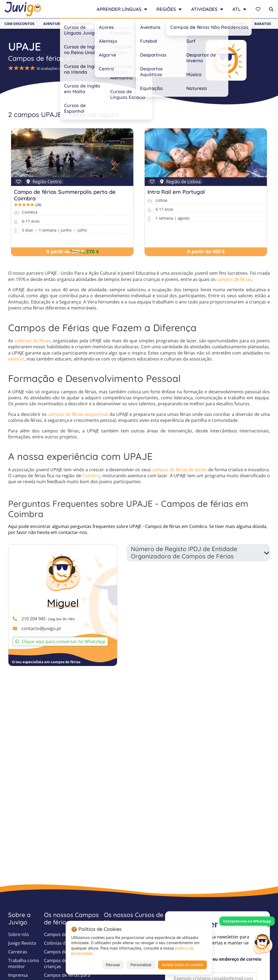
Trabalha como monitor (24, 963)
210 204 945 (48, 619)
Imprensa (18, 975)
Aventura (53, 24)
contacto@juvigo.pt (41, 628)
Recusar (113, 965)
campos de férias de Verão (179, 470)
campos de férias (234, 279)
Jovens (239, 24)
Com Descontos (19, 24)
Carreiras (18, 952)
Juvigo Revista (22, 943)
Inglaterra (111, 24)
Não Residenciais (147, 24)
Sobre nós (19, 934)
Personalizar (141, 965)
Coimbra (91, 476)
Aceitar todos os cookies (182, 965)
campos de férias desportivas (78, 414)
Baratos (263, 24)
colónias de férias (33, 341)
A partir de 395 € (65, 252)
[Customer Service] (263, 943)
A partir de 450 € (206, 252)
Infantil (181, 24)
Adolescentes (211, 24)
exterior (16, 359)
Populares (81, 24)
